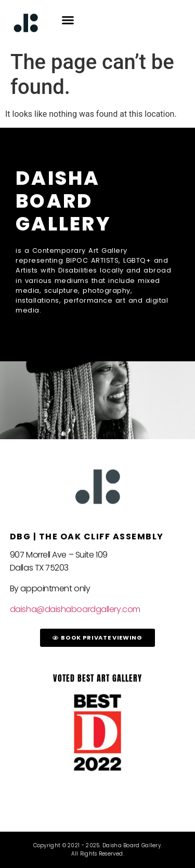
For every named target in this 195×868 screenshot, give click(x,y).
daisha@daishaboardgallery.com (75, 609)
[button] (68, 20)
